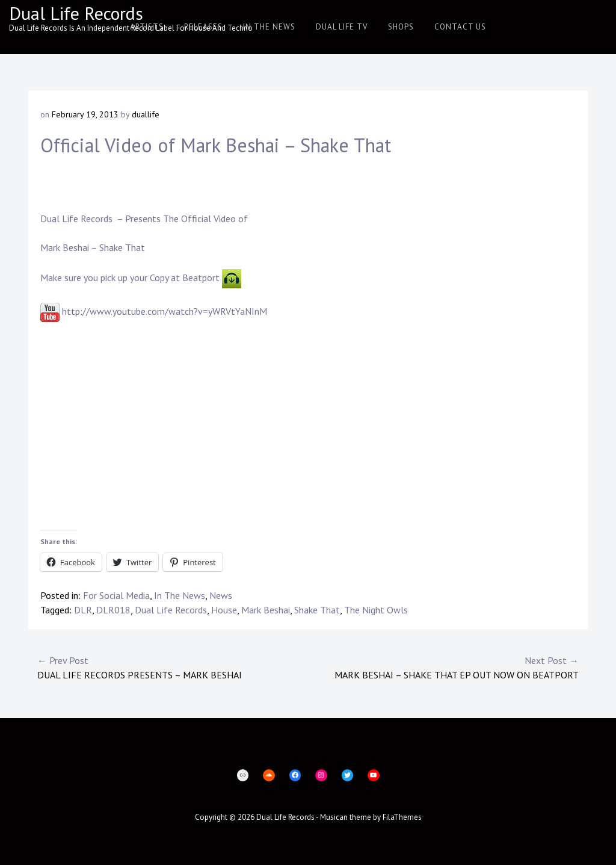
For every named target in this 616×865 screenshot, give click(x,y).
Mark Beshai (65, 247)
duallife (146, 114)
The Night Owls (376, 610)
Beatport (201, 277)
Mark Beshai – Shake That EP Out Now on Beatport (443, 667)
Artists (147, 27)
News (221, 595)
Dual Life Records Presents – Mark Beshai (173, 667)
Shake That (317, 610)
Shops (401, 27)
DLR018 (113, 610)
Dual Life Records (76, 13)
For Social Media (116, 595)
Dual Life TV (342, 27)
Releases (203, 27)
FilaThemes (402, 817)
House (224, 610)
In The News (269, 27)
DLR (83, 610)
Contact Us (460, 27)
